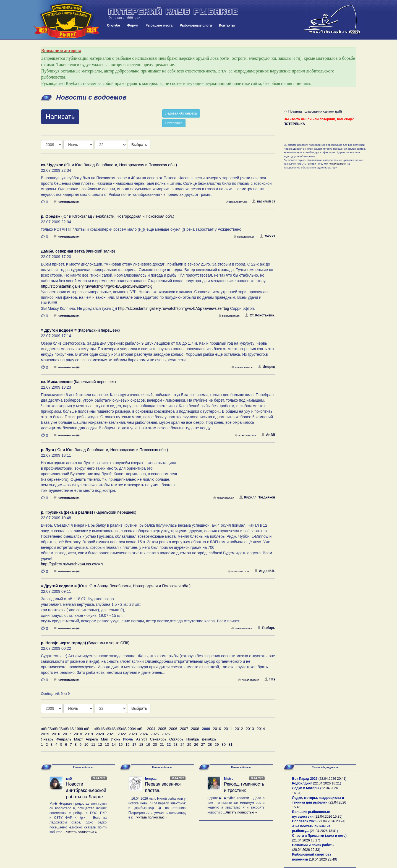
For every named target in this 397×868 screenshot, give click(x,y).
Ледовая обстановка (181, 113)
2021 (111, 734)
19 (148, 744)
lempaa (151, 779)
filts (270, 679)
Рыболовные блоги (196, 25)
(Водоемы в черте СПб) (85, 643)
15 (121, 744)
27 (203, 744)
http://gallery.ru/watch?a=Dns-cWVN (72, 564)
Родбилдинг (302, 783)
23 (176, 744)
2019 (89, 734)
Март (79, 739)
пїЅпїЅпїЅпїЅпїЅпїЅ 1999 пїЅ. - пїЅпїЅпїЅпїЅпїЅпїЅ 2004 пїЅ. (92, 729)
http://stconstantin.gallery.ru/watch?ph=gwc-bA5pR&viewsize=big (97, 286)
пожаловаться (236, 202)
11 (93, 744)
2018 (78, 734)
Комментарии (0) (67, 202)
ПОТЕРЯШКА (294, 124)
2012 (239, 729)
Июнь (116, 739)
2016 (56, 734)
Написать (60, 117)
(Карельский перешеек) (80, 330)
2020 (100, 734)
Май (105, 739)
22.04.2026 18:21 (327, 783)
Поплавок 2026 (304, 821)
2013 (250, 729)
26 (196, 744)
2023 (133, 734)
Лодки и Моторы (306, 788)
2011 (228, 729)
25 (189, 744)
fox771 (267, 236)
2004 (151, 729)
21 (162, 744)
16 (128, 744)
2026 (166, 734)
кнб (69, 779)
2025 (155, 734)
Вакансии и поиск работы (313, 845)
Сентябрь (158, 739)
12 (100, 744)
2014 (261, 729)
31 (230, 744)
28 (210, 744)
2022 (122, 734)
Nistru (229, 779)
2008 (195, 729)
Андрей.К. (265, 571)
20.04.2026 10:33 (306, 850)
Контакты (227, 25)
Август (142, 739)
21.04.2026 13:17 (306, 840)
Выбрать (139, 145)
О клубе (113, 25)
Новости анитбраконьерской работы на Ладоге (86, 790)
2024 (144, 734)
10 (86, 744)
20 (155, 744)
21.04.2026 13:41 (324, 831)
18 (141, 744)
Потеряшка (174, 123)
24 (182, 744)
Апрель (92, 739)
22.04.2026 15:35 (328, 817)
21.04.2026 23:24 (331, 821)
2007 (184, 729)
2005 (162, 729)
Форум (133, 25)
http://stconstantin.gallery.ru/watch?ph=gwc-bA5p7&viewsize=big (173, 308)
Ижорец (267, 367)
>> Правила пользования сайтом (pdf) (313, 111)
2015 (45, 734)
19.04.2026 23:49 (323, 859)
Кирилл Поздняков (257, 497)
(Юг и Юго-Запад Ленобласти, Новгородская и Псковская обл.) (109, 165)
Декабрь (209, 739)
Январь (47, 739)
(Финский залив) (78, 251)
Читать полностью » (82, 832)
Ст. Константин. (260, 315)
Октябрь (176, 739)
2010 (217, 729)
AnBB (268, 435)
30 (224, 744)
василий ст (264, 201)
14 (114, 744)
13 (107, 744)
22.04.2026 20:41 (332, 779)
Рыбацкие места (159, 25)
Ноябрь (193, 739)
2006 (173, 729)
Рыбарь (266, 628)
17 (134, 744)
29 (217, 744)
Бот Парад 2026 (305, 779)
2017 (67, 734)
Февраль (64, 739)
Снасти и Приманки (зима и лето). (320, 836)
